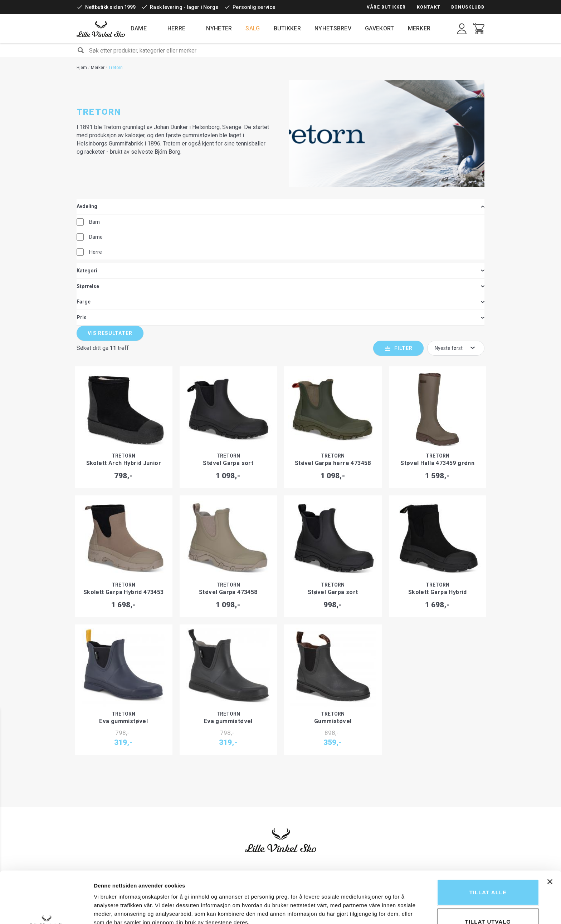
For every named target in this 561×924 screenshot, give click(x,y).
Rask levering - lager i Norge (184, 7)
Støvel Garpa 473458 (228, 450)
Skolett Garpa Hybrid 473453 (124, 450)
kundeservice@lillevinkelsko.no (408, 814)
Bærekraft (297, 786)
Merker (419, 28)
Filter (403, 206)
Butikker (287, 28)
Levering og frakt (218, 771)
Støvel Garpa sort (228, 321)
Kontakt (429, 7)
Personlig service (254, 7)
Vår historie (299, 750)
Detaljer (381, 897)
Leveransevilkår (217, 764)
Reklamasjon (214, 779)
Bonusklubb (468, 7)
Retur (206, 757)
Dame (139, 28)
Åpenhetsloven (303, 793)
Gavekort (379, 28)
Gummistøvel (333, 579)
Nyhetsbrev (333, 28)
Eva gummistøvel (123, 579)
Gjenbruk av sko (304, 764)
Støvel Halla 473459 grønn (437, 321)
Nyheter (219, 28)
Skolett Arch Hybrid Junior (124, 321)
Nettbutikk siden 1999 (110, 7)
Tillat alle (488, 844)
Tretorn (123, 314)
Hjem (82, 68)
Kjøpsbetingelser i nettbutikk (231, 750)
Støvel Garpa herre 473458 (333, 321)
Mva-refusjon (214, 793)
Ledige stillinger (303, 800)
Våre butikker (386, 7)
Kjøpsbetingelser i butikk (226, 786)
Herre (177, 28)
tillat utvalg (488, 873)
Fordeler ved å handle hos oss (319, 757)
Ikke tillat (488, 902)
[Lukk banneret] (550, 833)
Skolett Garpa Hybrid (438, 450)
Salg (253, 28)
